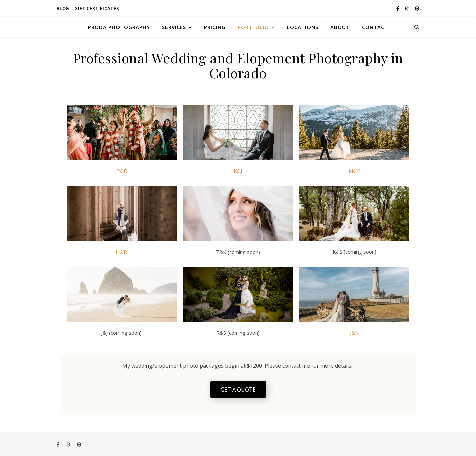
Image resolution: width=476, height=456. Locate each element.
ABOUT (340, 27)
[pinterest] (417, 8)
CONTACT (375, 27)
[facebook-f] (398, 8)
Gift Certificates (97, 8)
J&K (354, 333)
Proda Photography (119, 27)
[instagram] (408, 8)
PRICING (215, 27)
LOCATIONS (303, 27)
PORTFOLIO (253, 27)
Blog (63, 8)
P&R (122, 171)
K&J (238, 171)
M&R (354, 171)
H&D (122, 252)
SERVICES (174, 27)
